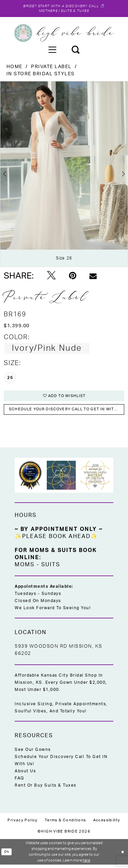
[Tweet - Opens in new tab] (51, 277)
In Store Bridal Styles (41, 75)
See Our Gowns (33, 753)
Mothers (47, 12)
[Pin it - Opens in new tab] (73, 277)
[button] (52, 50)
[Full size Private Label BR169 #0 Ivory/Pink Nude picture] (64, 175)
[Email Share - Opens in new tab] (93, 277)
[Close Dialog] (122, 855)
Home (15, 68)
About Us (25, 774)
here (86, 863)
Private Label (51, 68)
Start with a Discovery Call (69, 6)
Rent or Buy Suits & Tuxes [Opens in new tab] (46, 789)
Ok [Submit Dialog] (7, 855)
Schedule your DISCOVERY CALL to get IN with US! (67, 412)
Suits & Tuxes (76, 12)
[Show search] (75, 50)
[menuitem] (52, 50)
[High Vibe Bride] (64, 34)
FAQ (19, 782)
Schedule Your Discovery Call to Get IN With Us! (61, 764)
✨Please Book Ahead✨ (56, 540)
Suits (51, 568)
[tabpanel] (64, 175)
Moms (25, 568)
